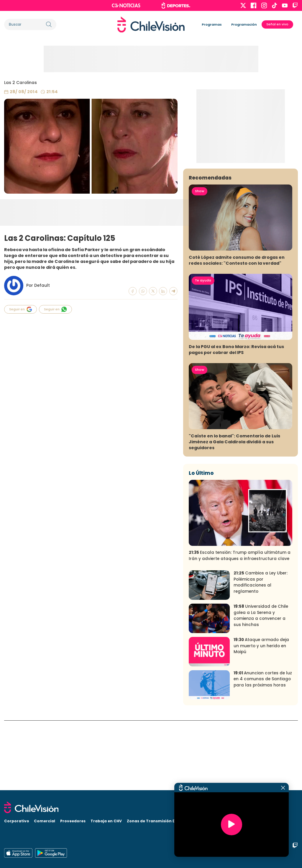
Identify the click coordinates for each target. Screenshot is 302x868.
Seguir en (21, 309)
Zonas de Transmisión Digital (156, 821)
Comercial (45, 821)
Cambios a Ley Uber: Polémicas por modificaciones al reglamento (261, 652)
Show (200, 261)
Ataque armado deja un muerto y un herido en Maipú (261, 716)
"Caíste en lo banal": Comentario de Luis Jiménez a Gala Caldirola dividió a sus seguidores (234, 512)
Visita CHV (201, 821)
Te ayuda (203, 350)
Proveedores (73, 821)
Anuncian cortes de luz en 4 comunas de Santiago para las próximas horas (263, 749)
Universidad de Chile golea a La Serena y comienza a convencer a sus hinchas (261, 685)
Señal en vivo (277, 24)
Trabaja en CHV (106, 821)
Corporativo (17, 821)
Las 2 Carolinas (20, 83)
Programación (244, 24)
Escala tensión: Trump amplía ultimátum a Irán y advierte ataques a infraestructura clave (240, 625)
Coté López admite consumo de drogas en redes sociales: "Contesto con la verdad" (237, 330)
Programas (212, 24)
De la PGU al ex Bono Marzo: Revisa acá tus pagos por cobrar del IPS (236, 419)
